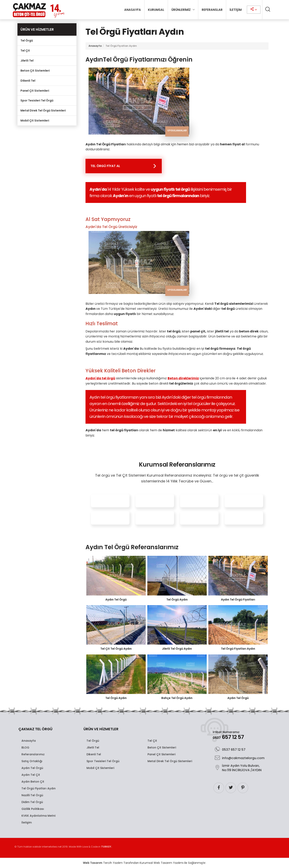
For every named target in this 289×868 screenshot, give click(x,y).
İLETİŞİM (236, 10)
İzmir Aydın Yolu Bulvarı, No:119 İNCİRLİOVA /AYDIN (238, 768)
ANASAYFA (133, 10)
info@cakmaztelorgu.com (240, 758)
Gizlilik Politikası (33, 809)
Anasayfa (95, 46)
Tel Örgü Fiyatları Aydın (39, 788)
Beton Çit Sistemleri (35, 71)
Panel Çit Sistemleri (35, 91)
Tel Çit (25, 51)
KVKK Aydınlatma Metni (38, 816)
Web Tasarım (93, 863)
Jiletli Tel (27, 61)
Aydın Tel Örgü (32, 768)
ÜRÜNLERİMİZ (181, 10)
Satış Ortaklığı (32, 761)
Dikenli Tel (28, 81)
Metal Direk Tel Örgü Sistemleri (43, 110)
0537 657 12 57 (230, 750)
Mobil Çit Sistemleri (35, 121)
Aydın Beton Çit (33, 782)
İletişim (27, 822)
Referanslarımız (33, 754)
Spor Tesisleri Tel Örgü (37, 100)
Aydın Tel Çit (31, 775)
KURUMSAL (156, 10)
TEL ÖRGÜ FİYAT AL (105, 166)
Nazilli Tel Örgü (32, 795)
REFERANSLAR (212, 10)
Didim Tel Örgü (32, 802)
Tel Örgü (27, 41)
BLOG (25, 747)
